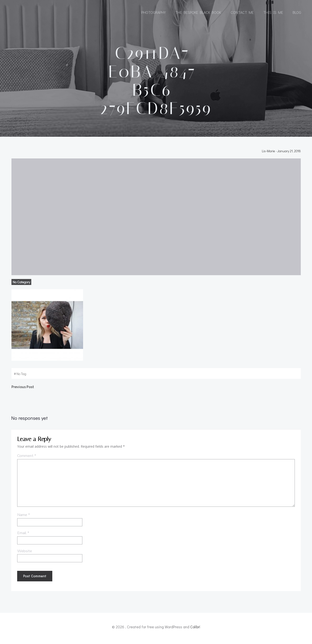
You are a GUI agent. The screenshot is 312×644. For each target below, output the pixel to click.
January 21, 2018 (289, 153)
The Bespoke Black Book (198, 13)
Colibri (195, 630)
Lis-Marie (269, 153)
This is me (273, 13)
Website (24, 554)
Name (23, 518)
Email (23, 536)
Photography (153, 13)
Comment (26, 459)
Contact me (242, 13)
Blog (297, 13)
